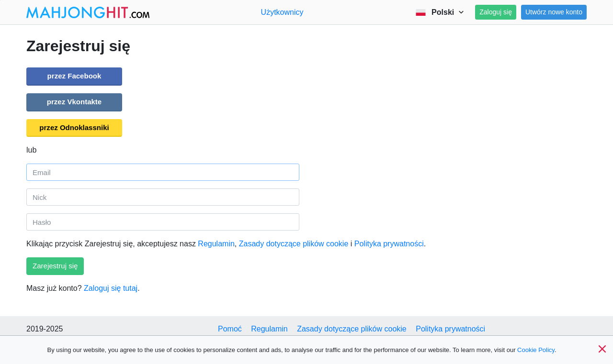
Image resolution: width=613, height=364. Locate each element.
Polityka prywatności (389, 244)
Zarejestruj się (55, 266)
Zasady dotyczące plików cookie (294, 244)
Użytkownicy (282, 12)
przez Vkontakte (74, 102)
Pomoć (230, 329)
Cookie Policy (536, 350)
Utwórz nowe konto (554, 12)
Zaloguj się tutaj (111, 288)
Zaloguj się (496, 12)
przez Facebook (74, 76)
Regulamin (216, 244)
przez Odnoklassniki (74, 127)
